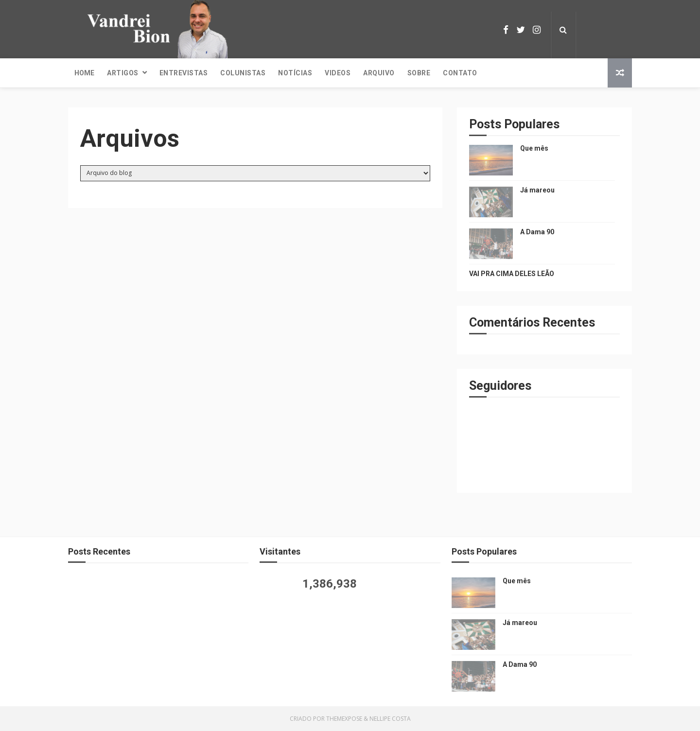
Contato (460, 73)
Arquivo (379, 73)
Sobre (419, 73)
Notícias (295, 73)
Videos (338, 73)
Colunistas (243, 73)
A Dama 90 (537, 232)
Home (84, 73)
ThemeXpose (344, 719)
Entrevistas (184, 73)
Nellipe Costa (390, 719)
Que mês (534, 148)
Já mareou (537, 190)
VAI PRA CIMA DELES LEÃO (512, 274)
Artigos (123, 73)
